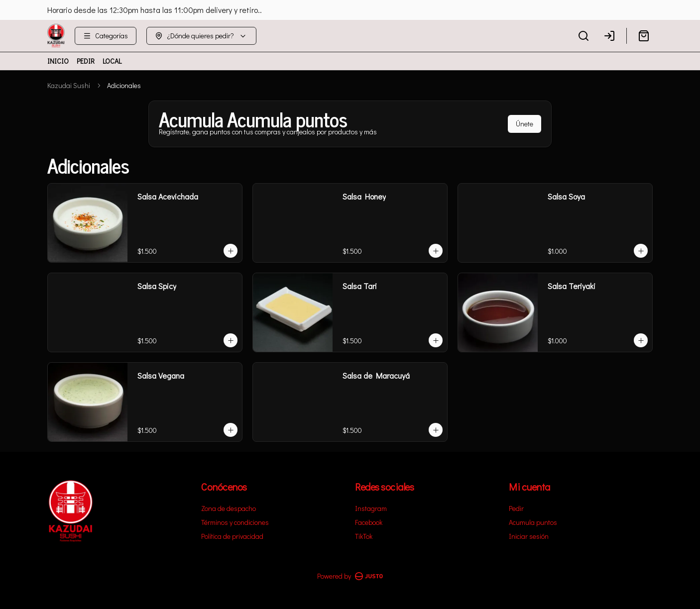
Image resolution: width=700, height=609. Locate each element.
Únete (525, 124)
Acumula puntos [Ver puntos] (533, 522)
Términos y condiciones (235, 522)
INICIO (58, 61)
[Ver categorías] (106, 36)
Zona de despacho (229, 508)
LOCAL (112, 61)
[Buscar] (583, 36)
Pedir (516, 508)
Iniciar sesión (529, 536)
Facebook (369, 522)
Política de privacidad (232, 536)
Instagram (371, 508)
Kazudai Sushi (69, 85)
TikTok (364, 536)
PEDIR (86, 61)
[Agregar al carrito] (231, 251)
